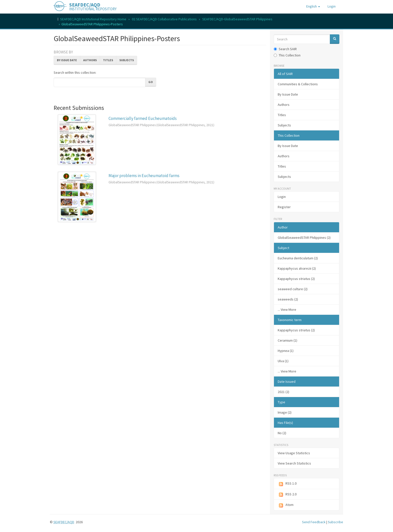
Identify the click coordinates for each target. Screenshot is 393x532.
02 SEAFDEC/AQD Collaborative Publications (164, 19)
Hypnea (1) (286, 351)
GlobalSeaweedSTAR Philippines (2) (304, 238)
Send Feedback (314, 522)
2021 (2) (283, 392)
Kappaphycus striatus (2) (296, 279)
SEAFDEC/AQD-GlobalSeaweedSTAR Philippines (237, 19)
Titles (108, 60)
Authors (90, 60)
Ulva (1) (283, 361)
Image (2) (285, 412)
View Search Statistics (294, 463)
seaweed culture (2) (293, 289)
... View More (287, 310)
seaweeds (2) (288, 299)
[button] (313, 6)
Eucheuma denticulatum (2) (298, 258)
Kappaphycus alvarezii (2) (297, 268)
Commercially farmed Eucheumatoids (143, 118)
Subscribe (335, 522)
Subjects (127, 60)
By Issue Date (67, 60)
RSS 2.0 (287, 495)
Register (284, 207)
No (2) (282, 433)
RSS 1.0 (287, 484)
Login (282, 197)
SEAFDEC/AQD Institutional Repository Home (93, 19)
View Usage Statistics (294, 453)
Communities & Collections (298, 84)
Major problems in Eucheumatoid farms (144, 176)
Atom (286, 505)
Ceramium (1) (287, 340)
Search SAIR (285, 49)
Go (151, 82)
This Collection (287, 55)
